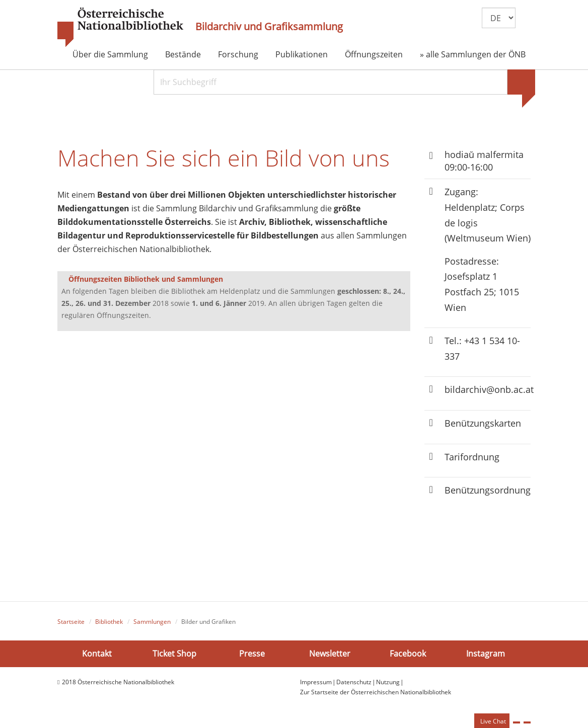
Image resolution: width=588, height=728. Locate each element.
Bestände (183, 54)
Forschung (238, 54)
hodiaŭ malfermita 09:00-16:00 (484, 161)
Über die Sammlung (110, 54)
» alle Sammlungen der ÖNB (473, 54)
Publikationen (302, 54)
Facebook (408, 654)
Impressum (316, 682)
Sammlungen (152, 622)
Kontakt (97, 654)
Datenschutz (354, 682)
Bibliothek (109, 622)
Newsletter (330, 654)
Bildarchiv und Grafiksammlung (269, 27)
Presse (252, 654)
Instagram (486, 654)
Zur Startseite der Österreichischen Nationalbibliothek (376, 692)
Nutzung (388, 682)
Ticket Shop (174, 654)
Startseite (71, 622)
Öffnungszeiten (374, 54)
